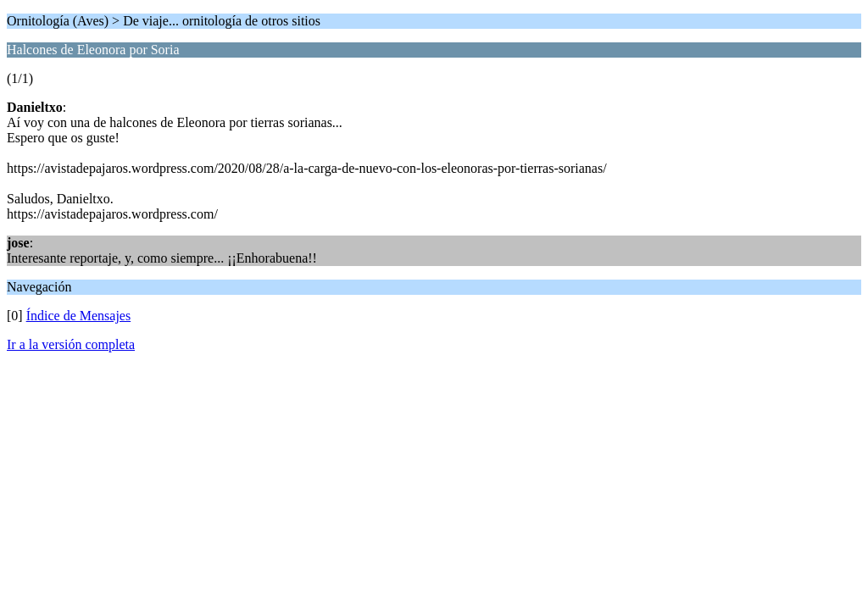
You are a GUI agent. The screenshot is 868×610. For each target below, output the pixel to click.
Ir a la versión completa (71, 344)
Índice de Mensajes (79, 316)
